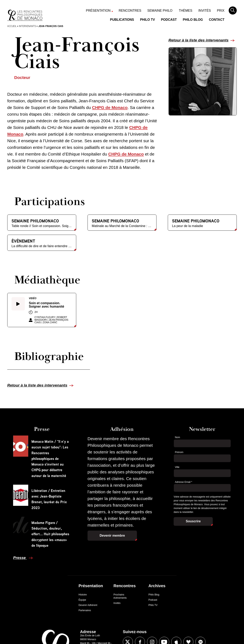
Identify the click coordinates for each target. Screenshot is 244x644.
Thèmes (186, 11)
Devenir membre (112, 536)
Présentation (98, 11)
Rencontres (130, 11)
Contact (217, 20)
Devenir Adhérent (88, 605)
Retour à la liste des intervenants (199, 40)
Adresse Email (183, 482)
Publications (122, 20)
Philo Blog (193, 20)
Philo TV (147, 20)
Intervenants (27, 26)
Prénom (179, 452)
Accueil (12, 26)
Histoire (83, 595)
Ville (177, 467)
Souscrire (193, 521)
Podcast (169, 20)
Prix (221, 11)
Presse (20, 558)
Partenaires (85, 610)
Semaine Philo (160, 11)
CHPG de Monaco (110, 107)
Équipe (82, 600)
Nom (177, 437)
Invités (204, 11)
